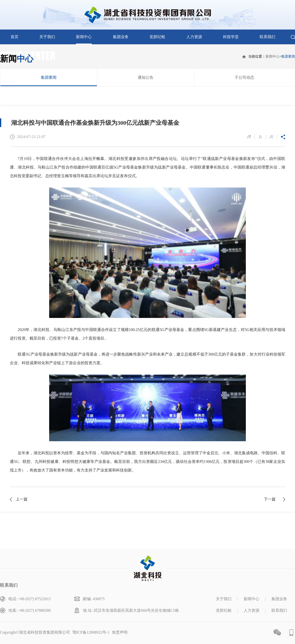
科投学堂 (231, 37)
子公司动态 (244, 77)
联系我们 (267, 37)
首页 (15, 37)
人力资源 (194, 37)
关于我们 (47, 37)
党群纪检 (157, 37)
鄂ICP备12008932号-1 (91, 632)
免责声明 (120, 632)
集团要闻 (288, 56)
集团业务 (121, 37)
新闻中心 (84, 37)
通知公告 (146, 77)
